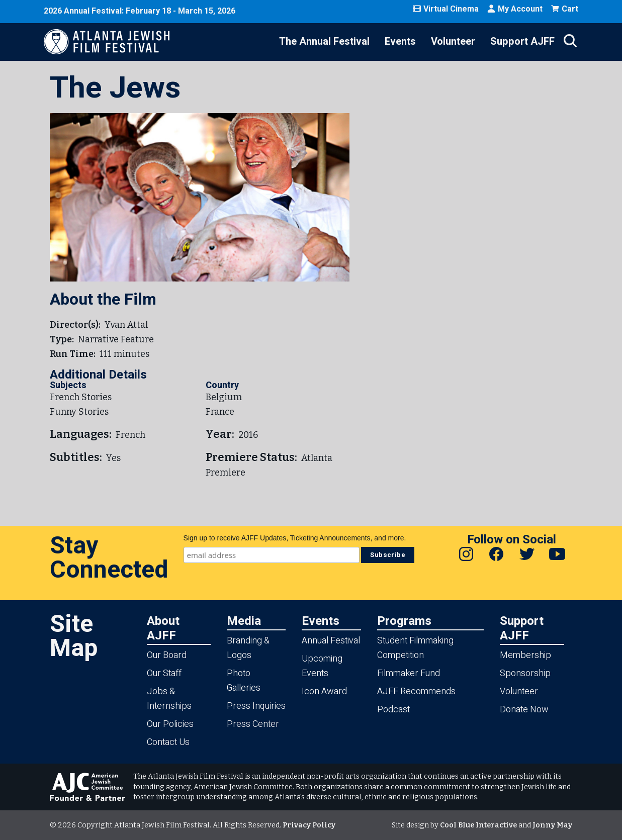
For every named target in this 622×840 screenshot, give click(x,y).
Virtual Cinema (446, 9)
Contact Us (168, 742)
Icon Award (324, 691)
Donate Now (524, 710)
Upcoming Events (322, 666)
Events (400, 41)
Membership (525, 655)
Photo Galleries (244, 681)
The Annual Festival (324, 41)
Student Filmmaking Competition (415, 648)
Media (244, 621)
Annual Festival (331, 641)
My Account (515, 9)
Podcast (393, 710)
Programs (404, 621)
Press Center (253, 724)
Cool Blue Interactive (478, 825)
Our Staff (164, 673)
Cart (564, 9)
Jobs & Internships (169, 699)
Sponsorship (525, 673)
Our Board (167, 655)
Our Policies (170, 724)
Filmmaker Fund (409, 673)
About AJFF (163, 628)
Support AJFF (522, 41)
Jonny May (552, 825)
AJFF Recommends (416, 691)
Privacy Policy (309, 825)
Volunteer (453, 41)
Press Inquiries (256, 706)
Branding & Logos (248, 648)
